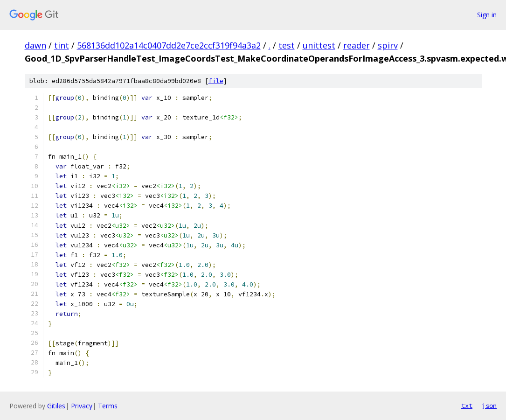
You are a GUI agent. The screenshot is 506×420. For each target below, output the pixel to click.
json (489, 406)
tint (62, 45)
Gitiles (56, 406)
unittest (319, 45)
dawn (35, 45)
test (287, 45)
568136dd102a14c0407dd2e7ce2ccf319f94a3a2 (169, 45)
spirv (388, 45)
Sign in (487, 15)
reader (357, 45)
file (216, 81)
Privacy (82, 406)
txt (467, 406)
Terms (108, 406)
